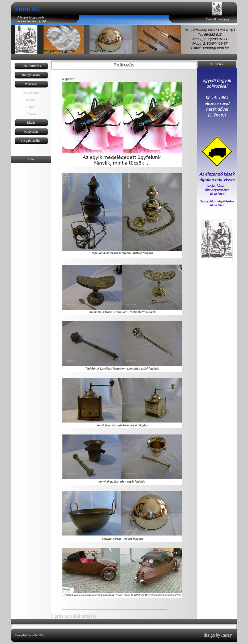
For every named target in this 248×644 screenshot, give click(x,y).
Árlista (31, 114)
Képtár (31, 107)
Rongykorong (31, 75)
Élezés (31, 123)
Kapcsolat (31, 132)
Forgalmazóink (31, 141)
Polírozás (31, 84)
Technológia (31, 93)
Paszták (31, 100)
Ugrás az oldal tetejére (74, 616)
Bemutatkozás (31, 66)
